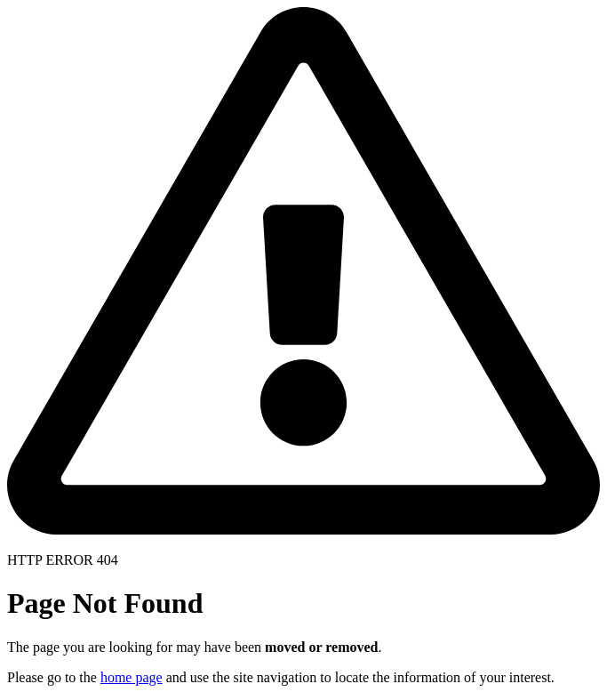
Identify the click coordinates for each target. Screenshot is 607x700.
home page (132, 677)
